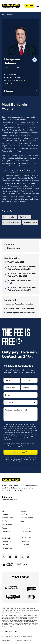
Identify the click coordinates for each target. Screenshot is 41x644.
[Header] (11, 6)
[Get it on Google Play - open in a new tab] (23, 564)
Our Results (6, 521)
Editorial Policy (7, 548)
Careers (5, 528)
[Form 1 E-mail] (20, 395)
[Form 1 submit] (20, 452)
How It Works (7, 525)
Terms (31, 444)
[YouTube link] (16, 557)
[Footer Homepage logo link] (20, 480)
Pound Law (25, 541)
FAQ (22, 525)
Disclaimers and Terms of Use (23, 640)
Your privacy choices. (12, 631)
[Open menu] (38, 6)
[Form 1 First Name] (12, 380)
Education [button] (9, 91)
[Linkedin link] (28, 557)
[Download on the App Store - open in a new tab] (8, 564)
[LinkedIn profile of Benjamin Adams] (35, 59)
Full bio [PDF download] (10, 84)
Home (3, 14)
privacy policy (19, 446)
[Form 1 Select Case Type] (20, 402)
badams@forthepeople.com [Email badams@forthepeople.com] (18, 80)
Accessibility (26, 538)
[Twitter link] (4, 557)
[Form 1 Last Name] (29, 380)
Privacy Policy (6, 640)
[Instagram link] (22, 557)
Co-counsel (25, 545)
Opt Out (5, 545)
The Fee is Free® (27, 518)
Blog (22, 521)
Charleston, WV (13, 74)
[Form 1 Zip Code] (29, 388)
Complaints (6, 541)
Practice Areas (7, 518)
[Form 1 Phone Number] (12, 388)
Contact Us (6, 532)
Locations (5, 514)
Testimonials (26, 532)
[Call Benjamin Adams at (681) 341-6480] (14, 77)
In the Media (25, 528)
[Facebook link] (10, 557)
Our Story (24, 514)
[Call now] (29, 6)
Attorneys (10, 14)
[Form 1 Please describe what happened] (20, 414)
